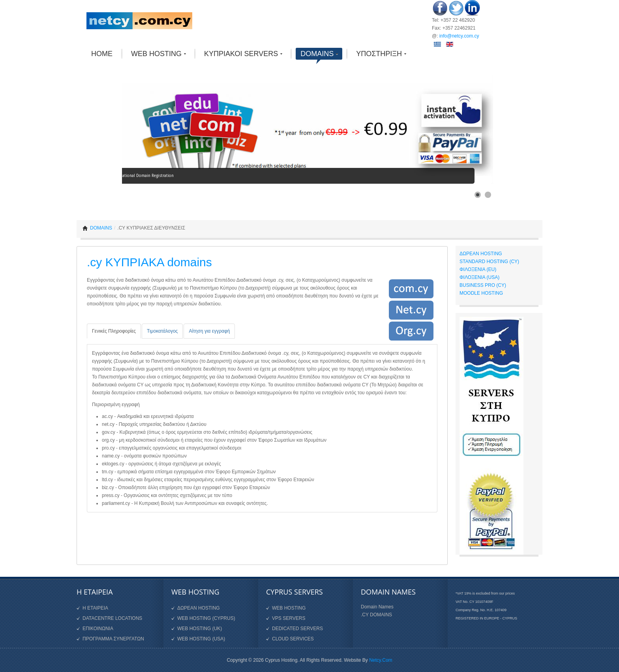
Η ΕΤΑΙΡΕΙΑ (95, 608)
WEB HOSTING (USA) (201, 639)
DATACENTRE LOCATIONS (112, 618)
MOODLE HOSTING (481, 293)
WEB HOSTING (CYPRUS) (206, 618)
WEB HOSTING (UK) (200, 629)
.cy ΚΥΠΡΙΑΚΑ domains (149, 262)
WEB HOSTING (289, 608)
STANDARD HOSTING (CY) (489, 262)
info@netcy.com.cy (459, 36)
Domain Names (377, 607)
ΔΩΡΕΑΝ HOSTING (481, 254)
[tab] (114, 331)
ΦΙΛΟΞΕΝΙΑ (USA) (479, 277)
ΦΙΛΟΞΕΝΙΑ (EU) (478, 269)
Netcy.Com (381, 660)
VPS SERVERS (289, 618)
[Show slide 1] (478, 195)
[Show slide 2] (488, 195)
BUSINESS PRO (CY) (483, 285)
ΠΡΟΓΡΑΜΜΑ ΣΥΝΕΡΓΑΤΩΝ (113, 639)
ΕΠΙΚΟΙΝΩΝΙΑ (98, 629)
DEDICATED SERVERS (297, 629)
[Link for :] (308, 129)
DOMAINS (101, 228)
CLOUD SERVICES (293, 639)
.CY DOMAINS (376, 615)
